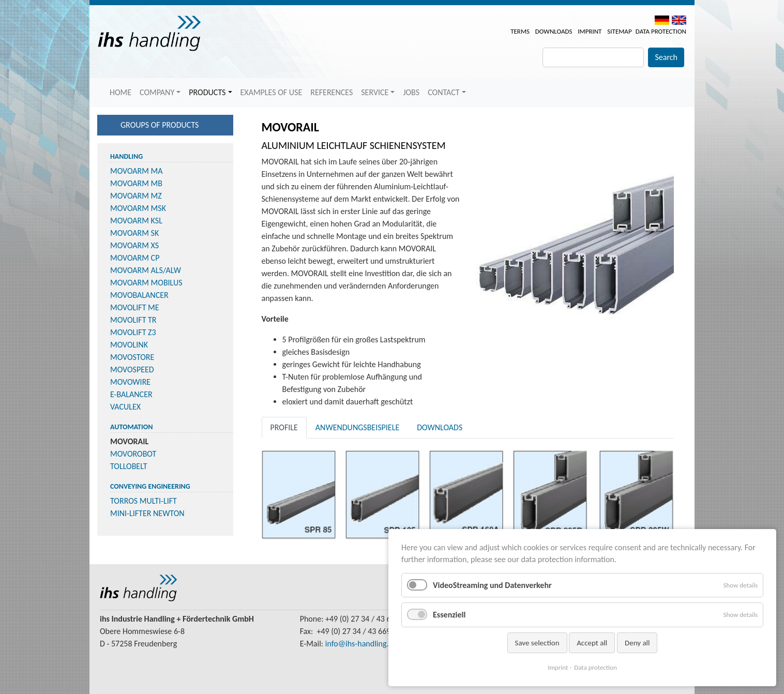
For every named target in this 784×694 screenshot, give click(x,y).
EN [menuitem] (679, 20)
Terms (520, 31)
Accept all (592, 643)
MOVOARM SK (134, 233)
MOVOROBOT (133, 454)
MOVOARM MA (137, 171)
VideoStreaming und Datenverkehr (492, 585)
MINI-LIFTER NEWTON (147, 513)
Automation (131, 427)
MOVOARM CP (135, 258)
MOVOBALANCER (139, 295)
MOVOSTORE (132, 357)
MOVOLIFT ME (135, 307)
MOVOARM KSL (136, 221)
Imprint (590, 31)
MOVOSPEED (132, 369)
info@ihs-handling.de (361, 644)
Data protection (661, 31)
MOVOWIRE (130, 382)
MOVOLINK (129, 345)
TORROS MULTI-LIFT (144, 501)
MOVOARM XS (134, 245)
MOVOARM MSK (138, 208)
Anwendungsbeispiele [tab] (357, 427)
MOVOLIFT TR (133, 320)
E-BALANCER (131, 394)
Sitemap (619, 31)
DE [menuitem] (662, 20)
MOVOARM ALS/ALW (146, 270)
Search (666, 57)
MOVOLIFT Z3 (133, 332)
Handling (126, 156)
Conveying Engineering (150, 486)
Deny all (637, 643)
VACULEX (125, 407)
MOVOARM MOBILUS (146, 283)
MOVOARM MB (136, 183)
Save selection (537, 643)
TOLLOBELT (129, 466)
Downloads (554, 31)
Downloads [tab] (440, 427)
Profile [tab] (284, 427)
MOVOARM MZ (136, 196)
